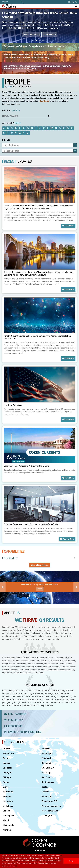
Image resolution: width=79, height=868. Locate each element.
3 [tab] (43, 41)
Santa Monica (48, 782)
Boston (6, 758)
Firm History (13, 720)
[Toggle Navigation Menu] (76, 6)
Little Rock (8, 806)
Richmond (46, 763)
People (11, 111)
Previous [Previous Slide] (3, 587)
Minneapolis (9, 825)
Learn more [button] (13, 866)
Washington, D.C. (50, 801)
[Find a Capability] (39, 558)
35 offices (44, 101)
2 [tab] (40, 41)
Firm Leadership (14, 714)
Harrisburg (8, 792)
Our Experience (49, 34)
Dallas (6, 782)
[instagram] (76, 2)
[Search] (22, 2)
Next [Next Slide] (76, 587)
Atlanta (6, 749)
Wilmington (47, 816)
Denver (6, 787)
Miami (6, 820)
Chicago (7, 777)
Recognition (12, 726)
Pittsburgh (46, 758)
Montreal (7, 830)
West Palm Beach (50, 811)
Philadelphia (47, 753)
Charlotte (7, 768)
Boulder (6, 763)
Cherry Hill (8, 773)
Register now (67, 539)
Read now (68, 226)
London (6, 811)
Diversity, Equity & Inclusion (22, 732)
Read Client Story (31, 34)
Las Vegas (8, 801)
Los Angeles (9, 816)
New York (46, 749)
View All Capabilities (40, 565)
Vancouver (46, 796)
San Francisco (48, 777)
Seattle (45, 787)
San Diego (46, 773)
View (40, 589)
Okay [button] (71, 861)
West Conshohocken (51, 806)
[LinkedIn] (69, 2)
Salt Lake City (48, 768)
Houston (7, 796)
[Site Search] (13, 2)
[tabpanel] (39, 587)
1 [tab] (36, 41)
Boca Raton (8, 753)
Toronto (45, 792)
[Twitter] (73, 2)
